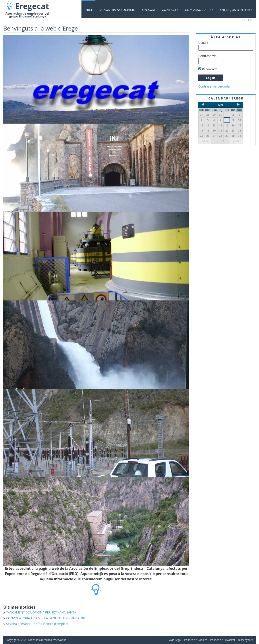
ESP (251, 20)
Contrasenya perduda (214, 86)
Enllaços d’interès (236, 10)
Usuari (203, 43)
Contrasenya (207, 56)
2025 (205, 141)
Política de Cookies (196, 640)
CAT (242, 20)
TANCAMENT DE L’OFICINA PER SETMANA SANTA (41, 612)
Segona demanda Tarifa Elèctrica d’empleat (37, 624)
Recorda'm (208, 69)
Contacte (170, 10)
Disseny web (246, 640)
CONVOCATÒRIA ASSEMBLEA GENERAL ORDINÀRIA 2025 (47, 618)
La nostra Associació (117, 10)
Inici (88, 10)
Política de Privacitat (223, 640)
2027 (236, 141)
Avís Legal (175, 640)
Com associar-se (199, 10)
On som (149, 10)
